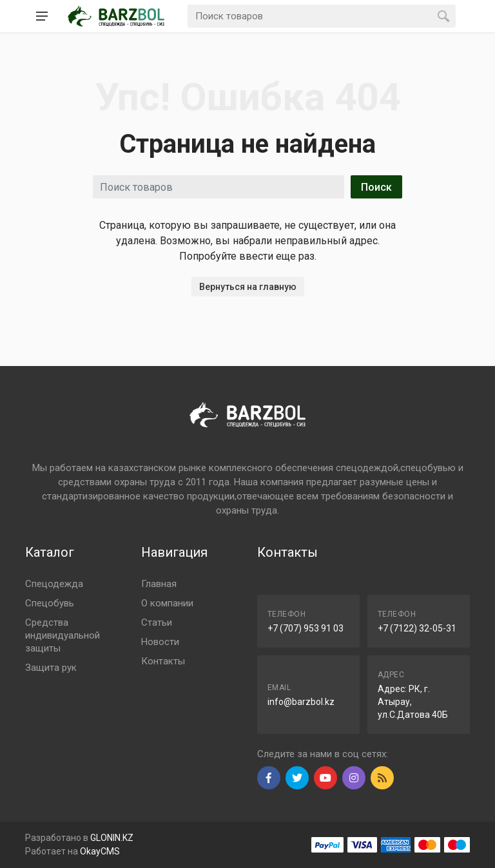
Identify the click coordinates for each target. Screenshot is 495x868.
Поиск (376, 187)
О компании (167, 603)
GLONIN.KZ (112, 838)
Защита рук (51, 668)
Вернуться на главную (248, 287)
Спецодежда (54, 584)
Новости (160, 642)
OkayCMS (100, 851)
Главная (159, 584)
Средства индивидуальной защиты (63, 635)
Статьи (157, 622)
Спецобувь (50, 603)
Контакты (163, 661)
